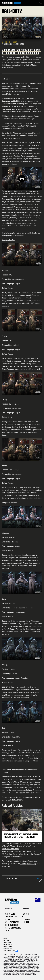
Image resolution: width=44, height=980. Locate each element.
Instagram (26, 920)
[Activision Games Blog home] (12, 901)
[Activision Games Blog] (11, 3)
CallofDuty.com (16, 800)
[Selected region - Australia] (38, 900)
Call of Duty (10, 914)
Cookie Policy (8, 947)
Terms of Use (8, 942)
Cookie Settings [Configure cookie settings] (8, 949)
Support (6, 940)
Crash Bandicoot (11, 925)
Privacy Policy (8, 945)
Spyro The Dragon (12, 922)
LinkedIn (26, 922)
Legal (5, 938)
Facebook (26, 914)
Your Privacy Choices (10, 951)
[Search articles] (41, 3)
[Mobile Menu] (35, 3)
